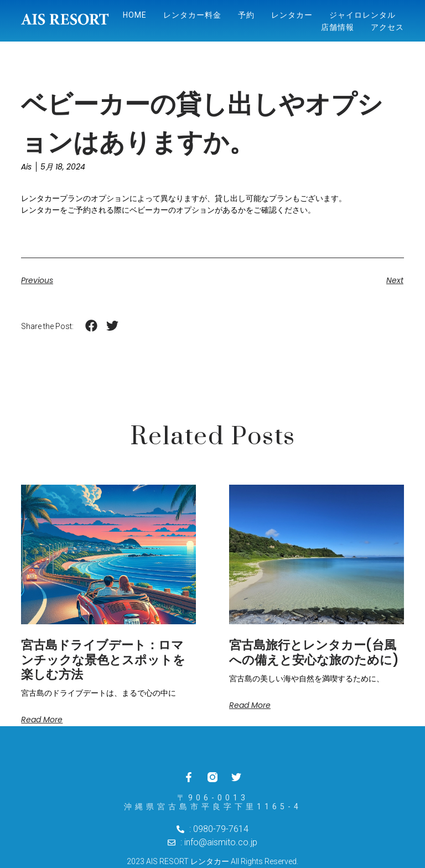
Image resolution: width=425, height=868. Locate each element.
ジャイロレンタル (362, 15)
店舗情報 (338, 27)
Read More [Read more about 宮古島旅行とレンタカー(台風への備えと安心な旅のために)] (250, 705)
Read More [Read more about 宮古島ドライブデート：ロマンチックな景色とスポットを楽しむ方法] (42, 720)
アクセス (387, 27)
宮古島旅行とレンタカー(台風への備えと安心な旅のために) (314, 652)
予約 (246, 15)
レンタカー (292, 15)
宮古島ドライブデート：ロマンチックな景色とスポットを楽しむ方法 (103, 660)
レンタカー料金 (192, 15)
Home (135, 15)
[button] (91, 326)
